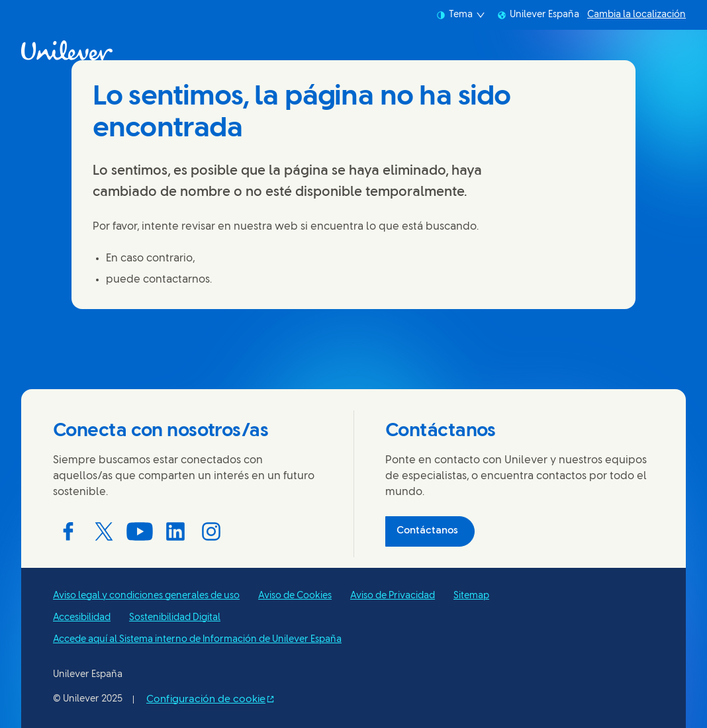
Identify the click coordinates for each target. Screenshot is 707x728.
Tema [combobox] (461, 15)
